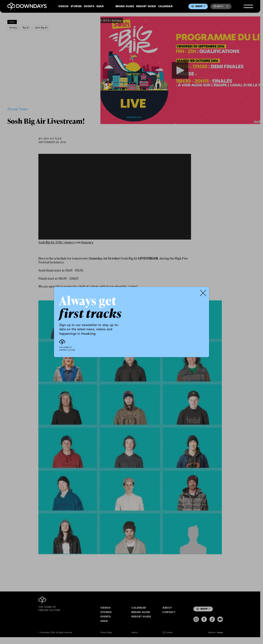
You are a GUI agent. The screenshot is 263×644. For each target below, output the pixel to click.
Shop (200, 6)
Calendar (165, 6)
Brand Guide (125, 6)
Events (89, 6)
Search (221, 6)
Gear (100, 6)
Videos (63, 6)
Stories (76, 6)
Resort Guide (146, 6)
